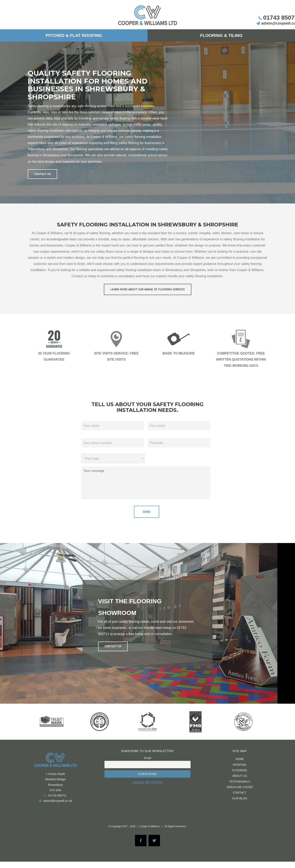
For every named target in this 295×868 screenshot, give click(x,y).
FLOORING (240, 769)
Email (147, 757)
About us (240, 775)
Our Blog (240, 797)
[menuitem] (74, 35)
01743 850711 (57, 794)
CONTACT (240, 791)
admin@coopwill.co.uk (58, 800)
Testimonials (240, 780)
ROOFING (240, 763)
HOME (240, 758)
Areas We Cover (240, 786)
